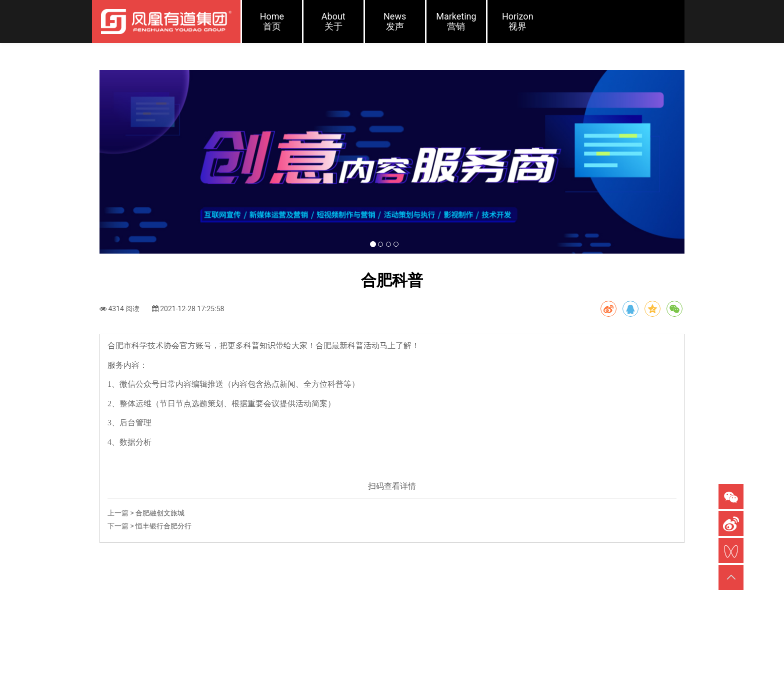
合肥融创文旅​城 (160, 539)
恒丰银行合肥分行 (163, 552)
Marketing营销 (456, 21)
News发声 (395, 21)
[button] (143, 175)
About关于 (333, 21)
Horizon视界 (518, 21)
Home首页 (272, 21)
